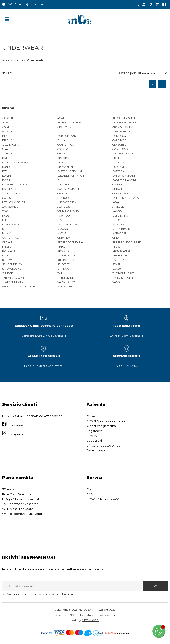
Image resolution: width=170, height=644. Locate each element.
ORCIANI (7, 242)
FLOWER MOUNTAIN (15, 185)
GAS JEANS (9, 189)
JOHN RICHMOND (68, 211)
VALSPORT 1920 (67, 282)
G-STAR (117, 185)
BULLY (61, 140)
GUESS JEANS (121, 193)
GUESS (6, 198)
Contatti (92, 489)
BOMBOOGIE (120, 136)
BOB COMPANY (67, 136)
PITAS (116, 247)
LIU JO (116, 220)
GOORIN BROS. (11, 193)
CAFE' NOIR (119, 140)
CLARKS (7, 149)
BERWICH (63, 131)
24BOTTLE (9, 118)
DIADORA (63, 158)
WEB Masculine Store (18, 509)
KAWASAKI (64, 216)
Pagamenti (95, 431)
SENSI (116, 264)
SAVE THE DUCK (12, 264)
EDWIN (7, 176)
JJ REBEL (118, 207)
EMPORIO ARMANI (124, 176)
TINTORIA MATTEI (123, 278)
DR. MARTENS (66, 167)
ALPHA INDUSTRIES (70, 123)
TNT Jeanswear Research (20, 504)
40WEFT (63, 118)
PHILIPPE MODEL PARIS (127, 242)
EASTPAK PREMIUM (70, 171)
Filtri (7, 73)
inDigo (116, 202)
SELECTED (64, 264)
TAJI (60, 273)
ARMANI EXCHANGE (125, 127)
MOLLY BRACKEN (123, 229)
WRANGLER (65, 287)
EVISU (6, 180)
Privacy (92, 436)
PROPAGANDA (121, 251)
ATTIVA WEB (90, 620)
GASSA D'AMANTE (69, 189)
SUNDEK (8, 273)
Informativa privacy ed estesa (96, 615)
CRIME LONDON (122, 149)
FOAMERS (63, 185)
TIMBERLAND (66, 278)
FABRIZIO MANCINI (124, 180)
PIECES (7, 247)
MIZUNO (63, 229)
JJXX (5, 211)
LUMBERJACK (11, 224)
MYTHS (62, 233)
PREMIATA (9, 251)
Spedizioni (94, 441)
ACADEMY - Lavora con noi (106, 421)
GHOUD (117, 189)
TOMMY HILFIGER (13, 282)
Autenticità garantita (101, 426)
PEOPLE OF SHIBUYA (70, 242)
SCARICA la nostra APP (103, 499)
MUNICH (7, 233)
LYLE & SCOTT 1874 (68, 224)
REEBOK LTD (120, 256)
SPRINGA (63, 269)
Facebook (16, 425)
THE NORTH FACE (123, 273)
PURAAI (7, 256)
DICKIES (117, 158)
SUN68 (117, 269)
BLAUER (7, 136)
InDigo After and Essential (20, 499)
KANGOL (118, 211)
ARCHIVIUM (65, 127)
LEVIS (61, 220)
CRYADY (7, 154)
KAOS (6, 216)
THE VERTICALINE (13, 278)
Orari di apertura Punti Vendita (24, 514)
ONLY (116, 238)
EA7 (4, 171)
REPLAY (7, 260)
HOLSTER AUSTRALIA (126, 198)
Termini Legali (96, 450)
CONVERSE (64, 149)
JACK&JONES (10, 207)
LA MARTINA (120, 216)
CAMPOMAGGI (66, 145)
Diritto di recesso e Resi (103, 445)
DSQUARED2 (120, 167)
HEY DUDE (64, 198)
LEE (4, 220)
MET (5, 229)
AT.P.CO (7, 131)
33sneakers (11, 489)
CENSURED (119, 145)
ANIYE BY (8, 127)
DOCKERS (118, 162)
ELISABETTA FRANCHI (71, 176)
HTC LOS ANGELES (14, 202)
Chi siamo (94, 416)
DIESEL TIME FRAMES (15, 162)
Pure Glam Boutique (17, 494)
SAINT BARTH (121, 260)
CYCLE (61, 154)
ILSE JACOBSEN (67, 202)
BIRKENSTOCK (121, 131)
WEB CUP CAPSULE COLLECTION (22, 287)
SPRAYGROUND (12, 269)
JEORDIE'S (64, 207)
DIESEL (62, 162)
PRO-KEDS (64, 251)
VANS (116, 282)
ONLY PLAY (64, 238)
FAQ (90, 494)
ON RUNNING (11, 238)
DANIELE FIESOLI (123, 154)
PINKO (61, 247)
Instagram (16, 434)
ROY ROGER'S (66, 260)
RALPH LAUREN (67, 256)
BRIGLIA (7, 140)
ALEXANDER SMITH (124, 118)
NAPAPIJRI (119, 233)
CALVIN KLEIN (11, 145)
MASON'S (118, 224)
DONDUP (8, 167)
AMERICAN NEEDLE (124, 123)
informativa (66, 594)
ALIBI (5, 123)
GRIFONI (62, 193)
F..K (59, 180)
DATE (6, 158)
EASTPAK (118, 171)
